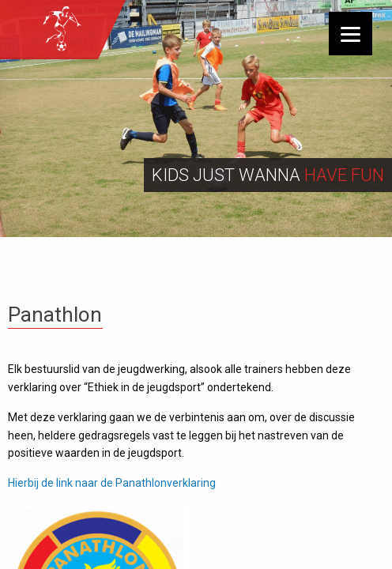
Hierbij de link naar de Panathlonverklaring (112, 483)
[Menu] (351, 34)
